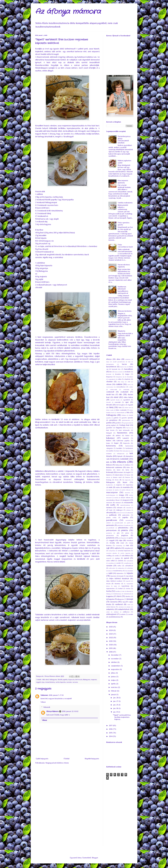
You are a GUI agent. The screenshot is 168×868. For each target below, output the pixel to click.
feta (128, 412)
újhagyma (120, 599)
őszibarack (129, 513)
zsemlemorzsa (114, 617)
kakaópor (111, 438)
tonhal (120, 588)
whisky (128, 607)
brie (121, 372)
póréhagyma (122, 538)
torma (128, 588)
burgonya (109, 377)
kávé (118, 451)
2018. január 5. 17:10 (56, 695)
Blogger (95, 858)
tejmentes (120, 573)
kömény (109, 470)
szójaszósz (121, 568)
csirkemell (110, 392)
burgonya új (120, 377)
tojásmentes (110, 588)
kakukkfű (126, 438)
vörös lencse (111, 607)
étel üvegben (120, 405)
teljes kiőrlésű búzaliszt (119, 579)
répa (43, 682)
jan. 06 (116, 708)
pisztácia (109, 533)
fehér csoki (110, 410)
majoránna (129, 485)
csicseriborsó (121, 387)
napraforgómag (125, 505)
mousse (118, 503)
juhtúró (118, 435)
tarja (109, 571)
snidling (109, 556)
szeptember (116, 666)
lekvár (108, 477)
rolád (122, 543)
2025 (111, 627)
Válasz (43, 702)
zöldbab (116, 612)
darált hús (110, 395)
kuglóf (128, 472)
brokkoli (128, 372)
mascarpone (112, 492)
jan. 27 (116, 701)
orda (118, 513)
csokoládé (124, 392)
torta (109, 591)
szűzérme (130, 568)
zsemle (131, 614)
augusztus (115, 669)
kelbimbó (109, 454)
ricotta (112, 543)
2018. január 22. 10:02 (70, 711)
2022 (111, 638)
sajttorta (118, 548)
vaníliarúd (119, 604)
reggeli (38, 682)
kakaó (127, 435)
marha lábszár (126, 490)
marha (117, 490)
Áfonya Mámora (52, 711)
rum (127, 545)
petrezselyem (111, 530)
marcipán (109, 490)
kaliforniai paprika (123, 441)
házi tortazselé (124, 430)
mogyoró (126, 500)
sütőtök (120, 561)
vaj (123, 602)
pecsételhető (110, 528)
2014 (111, 736)
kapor (116, 443)
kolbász (128, 465)
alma (118, 359)
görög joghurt (111, 425)
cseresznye (110, 387)
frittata (124, 415)
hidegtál (109, 433)
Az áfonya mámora (68, 12)
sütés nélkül (110, 561)
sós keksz (126, 556)
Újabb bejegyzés (42, 759)
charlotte (127, 379)
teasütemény (118, 571)
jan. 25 (116, 705)
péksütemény (123, 528)
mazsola (127, 493)
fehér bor (128, 408)
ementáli (118, 402)
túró (119, 596)
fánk (120, 407)
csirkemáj (126, 389)
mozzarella (129, 503)
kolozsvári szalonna (114, 467)
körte (127, 470)
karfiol (111, 451)
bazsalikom (129, 369)
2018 (111, 652)
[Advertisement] (120, 813)
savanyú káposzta (124, 551)
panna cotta (111, 517)
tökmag (108, 594)
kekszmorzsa (127, 451)
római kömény (50, 682)
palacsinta (126, 515)
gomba (109, 423)
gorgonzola (128, 423)
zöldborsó (126, 612)
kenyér (120, 456)
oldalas (128, 510)
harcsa (129, 428)
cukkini (119, 384)
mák (110, 487)
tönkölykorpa (117, 594)
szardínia (111, 563)
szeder (119, 563)
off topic (109, 510)
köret (119, 470)
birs (111, 372)
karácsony (111, 446)
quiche (131, 538)
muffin (113, 505)
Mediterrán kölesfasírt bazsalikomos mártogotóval (123, 290)
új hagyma (110, 599)
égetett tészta (115, 400)
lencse (128, 477)
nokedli (128, 508)
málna (118, 487)
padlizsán (113, 515)
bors (116, 372)
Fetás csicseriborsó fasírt (125, 246)
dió (121, 394)
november (115, 659)
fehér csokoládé (121, 410)
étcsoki (109, 405)
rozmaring (119, 546)
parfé (129, 523)
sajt (108, 548)
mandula (126, 487)
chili (43, 680)
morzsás (109, 503)
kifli (108, 462)
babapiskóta (110, 364)
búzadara (130, 377)
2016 (111, 729)
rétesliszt (130, 540)
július (113, 673)
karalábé (119, 448)
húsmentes (122, 433)
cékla (119, 379)
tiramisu (117, 584)
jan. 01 (116, 712)
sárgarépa (112, 551)
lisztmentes (110, 485)
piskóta (125, 530)
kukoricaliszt (119, 475)
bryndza (118, 374)
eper (127, 402)
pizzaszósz (110, 535)
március (114, 687)
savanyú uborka (112, 553)
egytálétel (127, 400)
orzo (123, 513)
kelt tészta (79, 680)
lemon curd (117, 477)
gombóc (118, 423)
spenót (127, 558)
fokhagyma (53, 680)
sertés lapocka (61, 682)
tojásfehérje (125, 586)
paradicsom (112, 520)
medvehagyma (111, 495)
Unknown (44, 695)
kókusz (109, 465)
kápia (108, 443)
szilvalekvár (129, 566)
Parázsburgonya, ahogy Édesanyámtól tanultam (124, 140)
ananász (128, 359)
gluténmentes (126, 420)
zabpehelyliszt (124, 609)
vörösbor (121, 607)
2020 (111, 645)
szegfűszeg (127, 563)
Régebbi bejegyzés (92, 759)
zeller (108, 612)
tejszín (130, 573)
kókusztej (119, 465)
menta (116, 498)
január (114, 695)
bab (129, 362)
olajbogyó (119, 510)
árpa (108, 362)
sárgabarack (129, 548)
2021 (111, 641)
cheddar (109, 382)
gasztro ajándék (127, 418)
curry (129, 384)
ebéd (47, 680)
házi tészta (110, 430)
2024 (111, 630)
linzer (125, 482)
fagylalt (130, 405)
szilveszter (112, 568)
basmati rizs (116, 369)
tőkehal (129, 591)
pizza (127, 533)
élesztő (108, 402)
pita (118, 533)
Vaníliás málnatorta (125, 203)
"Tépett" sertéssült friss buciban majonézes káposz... (122, 717)
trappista (110, 596)
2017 (111, 726)
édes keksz (128, 397)
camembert (112, 379)
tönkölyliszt (127, 594)
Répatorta (121, 331)
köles (128, 467)
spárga (117, 558)
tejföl (111, 573)
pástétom (120, 525)
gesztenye (113, 420)
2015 (111, 733)
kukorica (109, 475)
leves (117, 480)
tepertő (128, 581)
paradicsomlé (119, 523)
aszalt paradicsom (119, 362)
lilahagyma (87, 680)
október (114, 662)
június (114, 677)
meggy (122, 495)
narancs (109, 508)
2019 (111, 648)
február (114, 691)
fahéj (111, 407)
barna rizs (123, 367)
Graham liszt (124, 425)
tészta (108, 584)
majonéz (94, 680)
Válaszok (47, 707)
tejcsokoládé (129, 571)
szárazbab (130, 561)
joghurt (109, 435)
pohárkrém (110, 538)
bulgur (127, 374)
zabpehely (110, 609)
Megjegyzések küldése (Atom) (57, 763)
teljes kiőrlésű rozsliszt (114, 581)
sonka (117, 556)
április (114, 684)
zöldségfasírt (111, 614)
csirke (131, 387)
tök (123, 591)
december (115, 655)
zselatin (123, 614)
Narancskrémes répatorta (124, 266)
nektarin (120, 508)
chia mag (121, 382)
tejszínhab (129, 576)
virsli (129, 604)
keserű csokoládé (121, 459)
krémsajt (110, 472)
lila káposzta (127, 480)
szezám (69, 682)
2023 (111, 634)
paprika (125, 517)
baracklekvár (111, 367)
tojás (115, 586)
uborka (128, 596)
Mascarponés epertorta (123, 182)
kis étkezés (119, 462)
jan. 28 (116, 698)
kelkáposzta (121, 454)
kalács (109, 441)
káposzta (72, 680)
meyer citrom (126, 498)
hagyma (119, 428)
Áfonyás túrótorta (125, 311)
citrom (109, 384)
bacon (124, 364)
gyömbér (109, 428)
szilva (119, 566)
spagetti (109, 558)
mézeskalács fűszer (113, 500)
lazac (128, 475)
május (114, 680)
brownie (109, 374)
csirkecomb (113, 389)
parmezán (110, 525)
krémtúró (120, 472)
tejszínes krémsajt (117, 576)
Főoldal (67, 759)
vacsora (75, 682)
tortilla (118, 591)
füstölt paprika (63, 680)
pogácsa (125, 535)
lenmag (109, 480)
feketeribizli (120, 413)
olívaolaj (109, 513)
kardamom (129, 448)
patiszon (128, 525)
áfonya (109, 359)
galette (116, 418)
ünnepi (130, 599)
